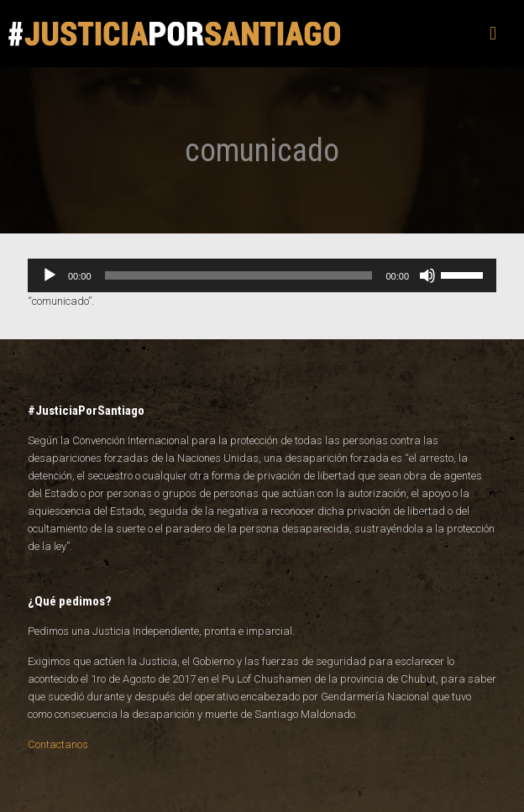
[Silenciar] (427, 275)
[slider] (239, 275)
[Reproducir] (50, 275)
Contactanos (58, 744)
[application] (262, 275)
